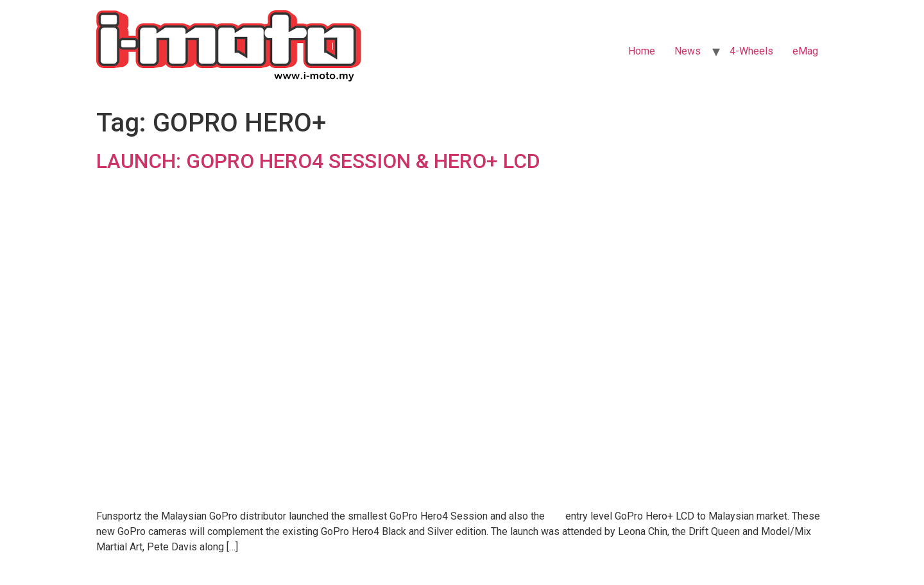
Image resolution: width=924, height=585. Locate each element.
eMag (805, 51)
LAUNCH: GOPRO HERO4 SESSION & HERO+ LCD (318, 161)
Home (642, 51)
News (688, 51)
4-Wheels (751, 51)
